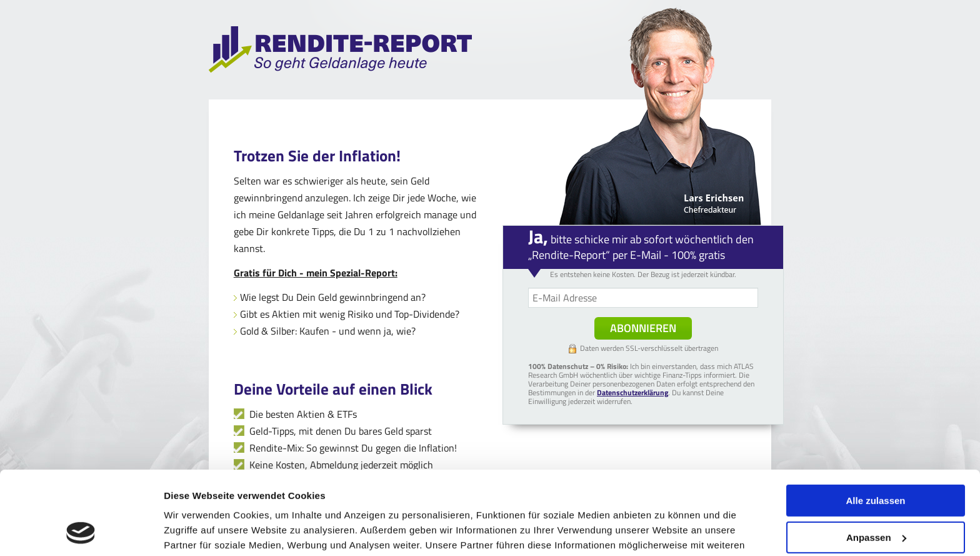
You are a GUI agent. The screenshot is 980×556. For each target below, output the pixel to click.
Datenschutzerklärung (297, 497)
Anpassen (876, 459)
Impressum (427, 497)
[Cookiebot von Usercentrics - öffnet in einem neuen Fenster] (81, 532)
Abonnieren (643, 328)
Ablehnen (876, 496)
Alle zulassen (875, 422)
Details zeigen (195, 531)
